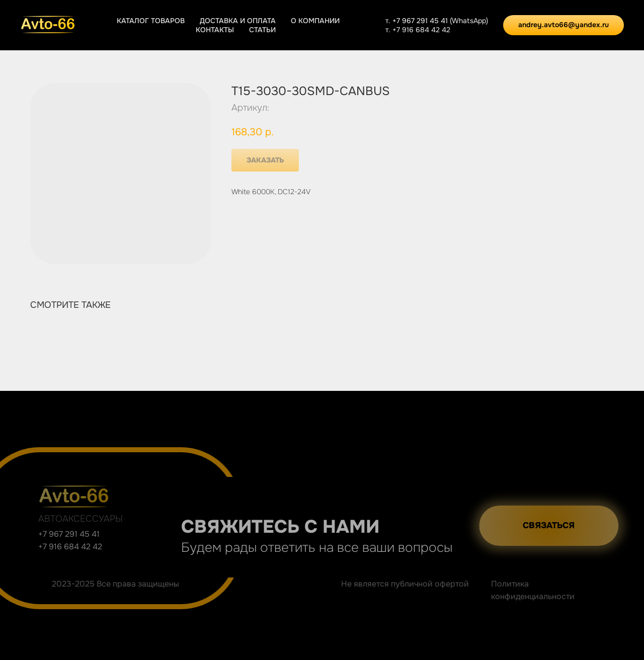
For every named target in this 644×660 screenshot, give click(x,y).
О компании (315, 21)
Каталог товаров (151, 21)
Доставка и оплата (238, 21)
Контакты (215, 30)
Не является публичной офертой (405, 584)
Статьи (262, 30)
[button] (561, 526)
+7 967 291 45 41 (421, 21)
